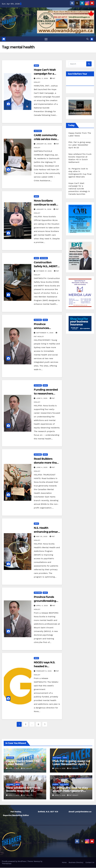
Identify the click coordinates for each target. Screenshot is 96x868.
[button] (88, 39)
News (36, 66)
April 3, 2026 (42, 79)
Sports (56, 785)
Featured (38, 131)
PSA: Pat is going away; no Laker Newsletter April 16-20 (80, 145)
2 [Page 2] (26, 724)
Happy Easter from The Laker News (23, 763)
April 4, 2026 (14, 769)
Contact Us (90, 863)
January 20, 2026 (44, 144)
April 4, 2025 (42, 606)
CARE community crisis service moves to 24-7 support (47, 139)
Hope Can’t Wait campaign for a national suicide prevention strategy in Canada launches (79, 189)
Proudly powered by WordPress (14, 862)
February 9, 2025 (44, 671)
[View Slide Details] (80, 108)
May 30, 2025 (42, 537)
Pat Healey (27, 769)
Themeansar (7, 864)
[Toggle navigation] (46, 39)
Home (64, 863)
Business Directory (76, 863)
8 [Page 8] (38, 724)
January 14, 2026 (44, 209)
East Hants (57, 758)
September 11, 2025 (45, 333)
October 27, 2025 (44, 271)
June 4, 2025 (42, 468)
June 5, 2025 (42, 398)
